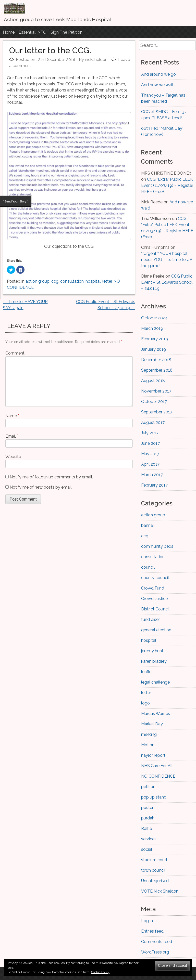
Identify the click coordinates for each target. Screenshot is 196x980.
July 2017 (150, 433)
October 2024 (154, 318)
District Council (155, 609)
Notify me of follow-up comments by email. (51, 477)
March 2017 (152, 475)
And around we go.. (159, 74)
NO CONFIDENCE (158, 776)
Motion (148, 745)
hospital (93, 281)
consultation (72, 281)
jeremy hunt (152, 651)
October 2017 (154, 402)
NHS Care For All (157, 766)
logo (145, 703)
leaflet (147, 672)
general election (156, 630)
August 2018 (153, 381)
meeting (149, 734)
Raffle (146, 828)
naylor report (153, 755)
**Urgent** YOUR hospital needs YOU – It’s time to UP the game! (167, 260)
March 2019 (152, 328)
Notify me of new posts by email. (41, 487)
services (149, 839)
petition (148, 787)
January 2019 (154, 349)
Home (9, 32)
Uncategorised (155, 881)
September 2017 (157, 412)
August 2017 (153, 422)
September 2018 (157, 370)
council (148, 567)
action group (38, 281)
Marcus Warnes (156, 714)
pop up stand (154, 797)
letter (107, 281)
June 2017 (150, 443)
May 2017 (150, 454)
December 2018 (156, 360)
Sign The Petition (66, 32)
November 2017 (156, 391)
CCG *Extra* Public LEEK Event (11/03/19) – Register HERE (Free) (167, 185)
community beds (157, 546)
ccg (55, 281)
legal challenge (155, 682)
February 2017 (154, 485)
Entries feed (152, 931)
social (147, 849)
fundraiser (150, 619)
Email (12, 436)
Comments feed (157, 942)
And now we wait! (158, 85)
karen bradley (154, 661)
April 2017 (150, 464)
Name (12, 416)
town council (153, 870)
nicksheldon (96, 60)
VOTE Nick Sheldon (160, 891)
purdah (148, 818)
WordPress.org (155, 952)
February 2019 (155, 339)
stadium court (154, 860)
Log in (147, 921)
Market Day (152, 724)
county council (155, 578)
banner (148, 525)
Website (13, 457)
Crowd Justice (154, 599)
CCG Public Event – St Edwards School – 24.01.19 (167, 282)
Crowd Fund (153, 588)
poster (147, 808)
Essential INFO (33, 32)
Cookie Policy (100, 972)
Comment (16, 353)
